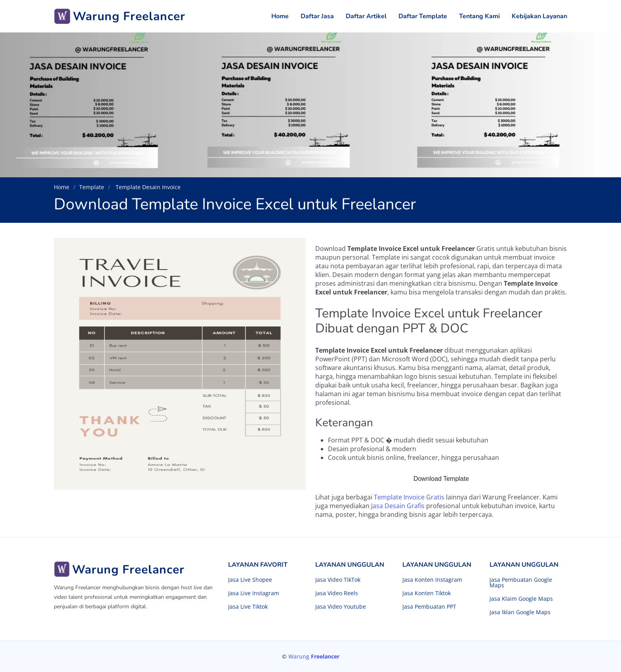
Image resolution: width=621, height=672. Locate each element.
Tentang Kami (479, 16)
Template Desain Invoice (147, 187)
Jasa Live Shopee (250, 580)
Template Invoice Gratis (409, 497)
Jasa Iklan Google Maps (520, 612)
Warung (314, 656)
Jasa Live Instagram (254, 593)
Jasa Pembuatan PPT (429, 607)
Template (92, 187)
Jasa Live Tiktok (248, 607)
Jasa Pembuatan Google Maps (521, 583)
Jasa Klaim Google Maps (521, 599)
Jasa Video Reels (337, 593)
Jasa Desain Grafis (398, 506)
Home (280, 16)
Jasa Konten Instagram (432, 580)
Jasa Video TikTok (338, 580)
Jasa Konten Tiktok (427, 593)
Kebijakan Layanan (539, 16)
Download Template (441, 479)
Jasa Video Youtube (341, 607)
